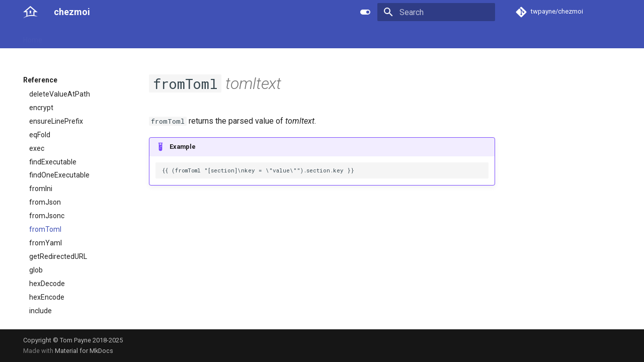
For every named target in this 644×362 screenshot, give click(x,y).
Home (33, 37)
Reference (117, 37)
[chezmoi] (30, 12)
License (250, 37)
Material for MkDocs (84, 351)
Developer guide (172, 37)
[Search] (436, 12)
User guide (71, 37)
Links (217, 37)
